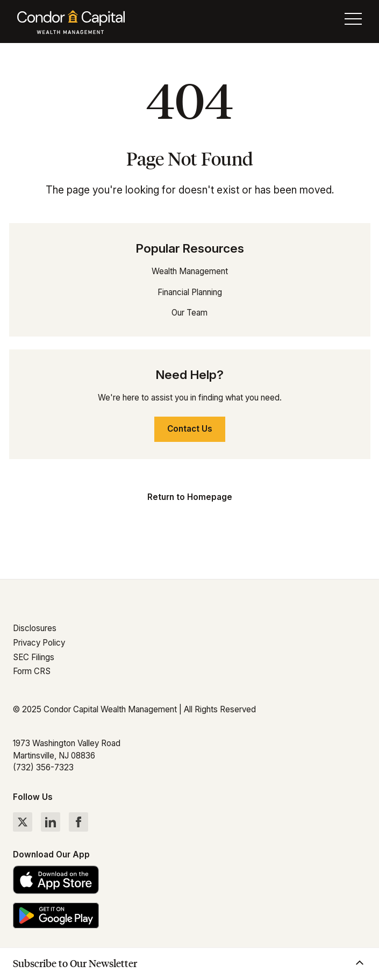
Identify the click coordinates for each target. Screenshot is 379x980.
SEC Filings (34, 657)
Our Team (189, 313)
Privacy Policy (39, 643)
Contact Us (190, 429)
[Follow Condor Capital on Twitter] (23, 822)
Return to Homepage (190, 497)
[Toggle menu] (353, 22)
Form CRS (32, 671)
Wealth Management (190, 271)
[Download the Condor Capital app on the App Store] (189, 880)
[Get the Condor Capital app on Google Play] (189, 915)
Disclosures (35, 628)
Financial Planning (190, 292)
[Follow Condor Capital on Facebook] (78, 822)
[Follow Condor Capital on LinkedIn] (51, 822)
